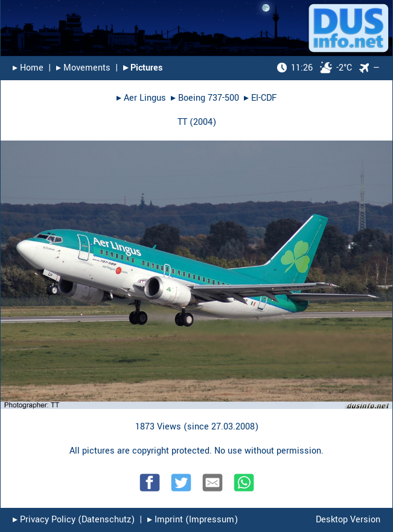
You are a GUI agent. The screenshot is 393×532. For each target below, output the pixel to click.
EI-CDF (264, 98)
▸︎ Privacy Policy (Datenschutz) (74, 520)
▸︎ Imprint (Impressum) (193, 520)
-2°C (315, 68)
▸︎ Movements (83, 68)
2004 (203, 122)
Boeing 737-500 (209, 98)
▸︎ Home (28, 68)
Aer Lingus (145, 98)
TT (182, 122)
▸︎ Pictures (143, 68)
